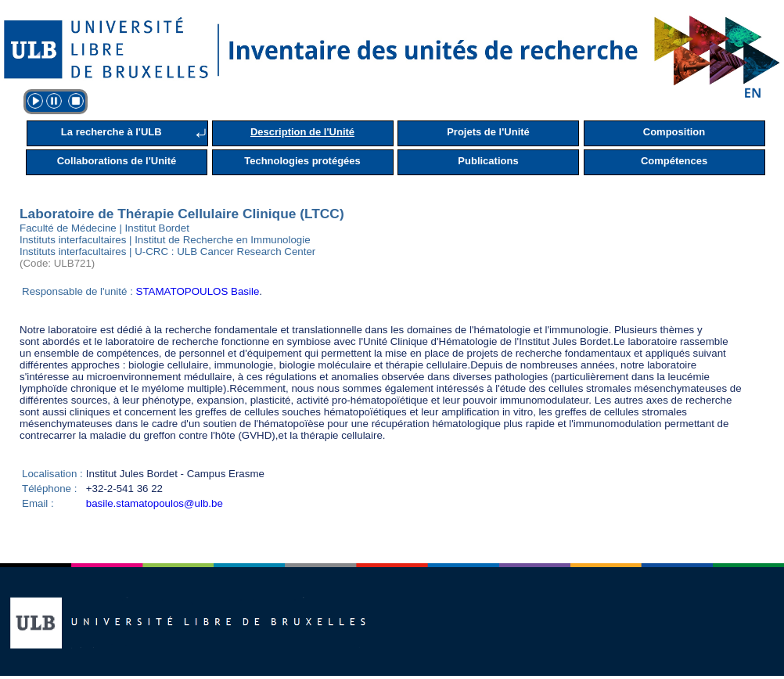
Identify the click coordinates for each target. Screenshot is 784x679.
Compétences (674, 161)
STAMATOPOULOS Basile (198, 291)
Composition (674, 132)
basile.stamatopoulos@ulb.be (155, 503)
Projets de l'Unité (488, 132)
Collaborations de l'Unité (117, 161)
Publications (488, 161)
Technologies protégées (302, 161)
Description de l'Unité (302, 132)
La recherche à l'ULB (111, 132)
